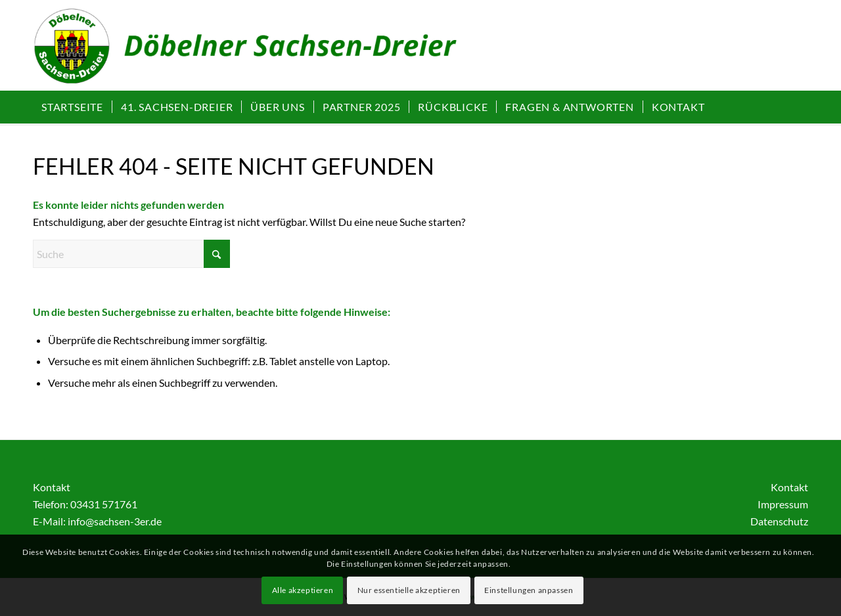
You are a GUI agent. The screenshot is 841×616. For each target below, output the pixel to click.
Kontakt (789, 487)
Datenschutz (779, 521)
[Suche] (131, 254)
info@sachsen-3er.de (115, 521)
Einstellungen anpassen (529, 590)
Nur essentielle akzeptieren (409, 590)
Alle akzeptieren (303, 590)
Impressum (783, 504)
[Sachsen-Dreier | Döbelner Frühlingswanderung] (261, 52)
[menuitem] (72, 107)
